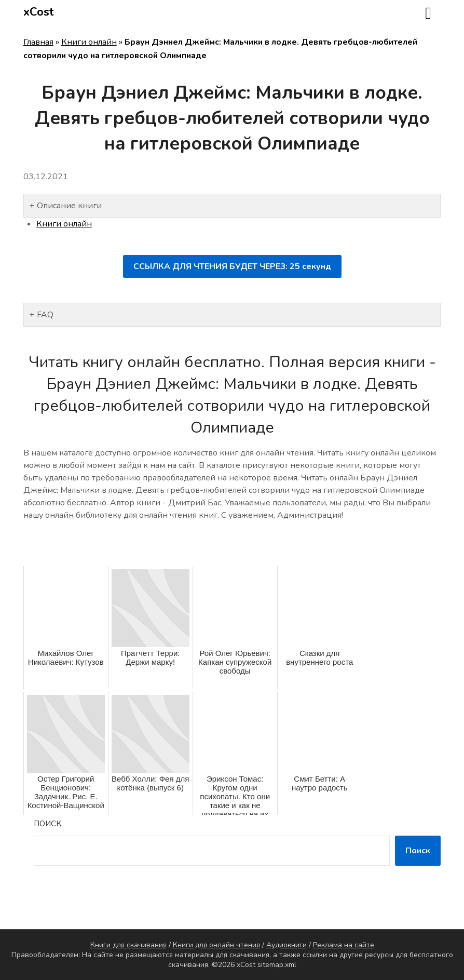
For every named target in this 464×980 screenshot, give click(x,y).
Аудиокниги (286, 945)
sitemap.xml (277, 965)
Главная (38, 42)
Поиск (47, 824)
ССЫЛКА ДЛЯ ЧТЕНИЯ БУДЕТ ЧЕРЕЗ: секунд (232, 266)
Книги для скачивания (128, 945)
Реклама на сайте (344, 945)
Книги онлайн (89, 42)
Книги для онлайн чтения (216, 945)
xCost (39, 12)
